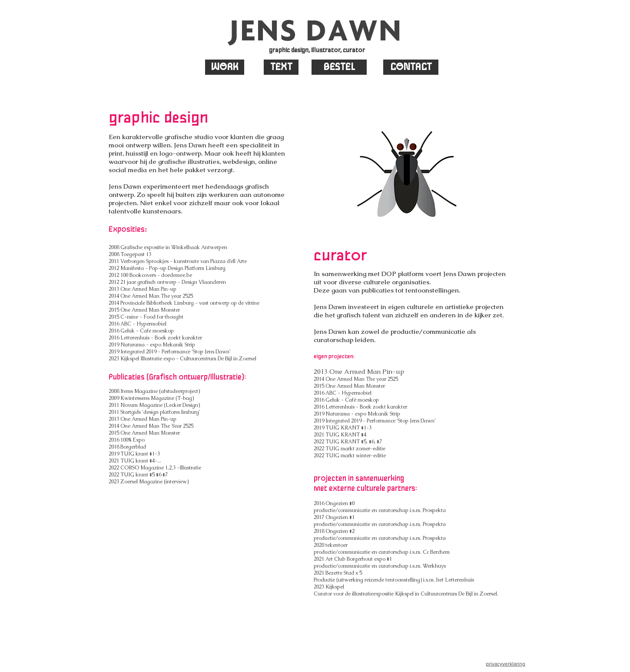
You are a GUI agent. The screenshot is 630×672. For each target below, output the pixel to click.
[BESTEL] (339, 67)
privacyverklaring (506, 664)
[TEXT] (281, 67)
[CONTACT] (411, 67)
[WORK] (225, 67)
